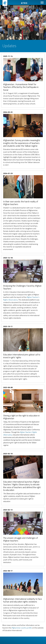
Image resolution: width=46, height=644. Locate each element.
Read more (23, 80)
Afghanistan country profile (22, 628)
